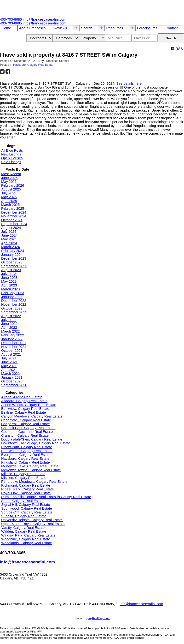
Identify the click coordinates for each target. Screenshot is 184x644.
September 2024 (14, 224)
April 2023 (9, 285)
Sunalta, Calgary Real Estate (24, 516)
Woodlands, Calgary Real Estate (27, 543)
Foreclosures (147, 28)
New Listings (11, 154)
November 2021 (14, 347)
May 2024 (9, 239)
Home (6, 28)
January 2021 (12, 377)
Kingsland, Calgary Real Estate (26, 462)
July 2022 (9, 320)
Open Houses (12, 158)
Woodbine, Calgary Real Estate (26, 539)
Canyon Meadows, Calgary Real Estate (32, 416)
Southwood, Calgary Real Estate (27, 508)
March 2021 (10, 374)
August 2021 (11, 354)
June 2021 (9, 362)
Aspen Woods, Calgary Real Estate (29, 405)
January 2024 (12, 255)
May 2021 (9, 366)
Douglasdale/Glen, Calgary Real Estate (32, 439)
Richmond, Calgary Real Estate (26, 485)
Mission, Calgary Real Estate (24, 478)
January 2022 (12, 339)
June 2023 (9, 278)
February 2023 (13, 293)
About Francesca (32, 28)
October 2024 (12, 220)
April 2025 (9, 201)
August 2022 (11, 316)
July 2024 (9, 232)
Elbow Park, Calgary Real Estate (27, 447)
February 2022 (13, 335)
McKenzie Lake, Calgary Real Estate (30, 466)
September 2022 (14, 312)
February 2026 (13, 185)
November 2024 (14, 216)
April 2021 (9, 370)
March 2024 (10, 247)
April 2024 (9, 243)
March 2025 (10, 205)
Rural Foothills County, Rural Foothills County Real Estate (46, 497)
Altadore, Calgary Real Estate (24, 401)
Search (86, 28)
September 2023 (14, 266)
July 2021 (9, 358)
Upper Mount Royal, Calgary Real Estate (33, 524)
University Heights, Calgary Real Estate (32, 520)
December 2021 (14, 343)
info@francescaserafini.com (27, 562)
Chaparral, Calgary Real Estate (26, 424)
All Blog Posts (12, 150)
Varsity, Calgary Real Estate (23, 528)
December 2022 (14, 301)
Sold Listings (11, 162)
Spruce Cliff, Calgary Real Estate (27, 512)
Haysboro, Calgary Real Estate (33, 65)
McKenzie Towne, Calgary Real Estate (31, 470)
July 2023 (9, 274)
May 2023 (9, 281)
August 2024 (11, 228)
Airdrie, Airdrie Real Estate (22, 397)
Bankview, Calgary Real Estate (25, 409)
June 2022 (9, 324)
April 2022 (9, 328)
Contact (172, 28)
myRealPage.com (99, 618)
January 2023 (12, 297)
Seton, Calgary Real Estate (22, 501)
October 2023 (12, 262)
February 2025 (13, 209)
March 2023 (10, 289)
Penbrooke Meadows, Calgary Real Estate (34, 482)
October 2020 (12, 381)
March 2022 (10, 331)
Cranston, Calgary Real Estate (25, 435)
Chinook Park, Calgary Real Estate (28, 428)
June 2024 (9, 235)
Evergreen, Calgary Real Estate (26, 455)
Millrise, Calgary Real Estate (23, 474)
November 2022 (14, 304)
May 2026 (9, 182)
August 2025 (11, 189)
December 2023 (14, 258)
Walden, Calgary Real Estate (24, 531)
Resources (115, 28)
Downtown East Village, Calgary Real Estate (36, 443)
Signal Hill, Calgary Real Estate (26, 505)
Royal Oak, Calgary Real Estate (26, 493)
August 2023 (11, 270)
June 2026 (9, 178)
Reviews (60, 28)
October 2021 (12, 351)
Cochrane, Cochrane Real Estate (27, 432)
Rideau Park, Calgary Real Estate (27, 489)
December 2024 (14, 212)
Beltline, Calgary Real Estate (24, 412)
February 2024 (13, 251)
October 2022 (12, 308)
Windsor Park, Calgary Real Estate (28, 535)
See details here (129, 83)
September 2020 (14, 385)
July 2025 (9, 193)
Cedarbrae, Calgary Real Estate (26, 420)
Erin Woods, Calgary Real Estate (27, 451)
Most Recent (11, 174)
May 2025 (9, 197)
